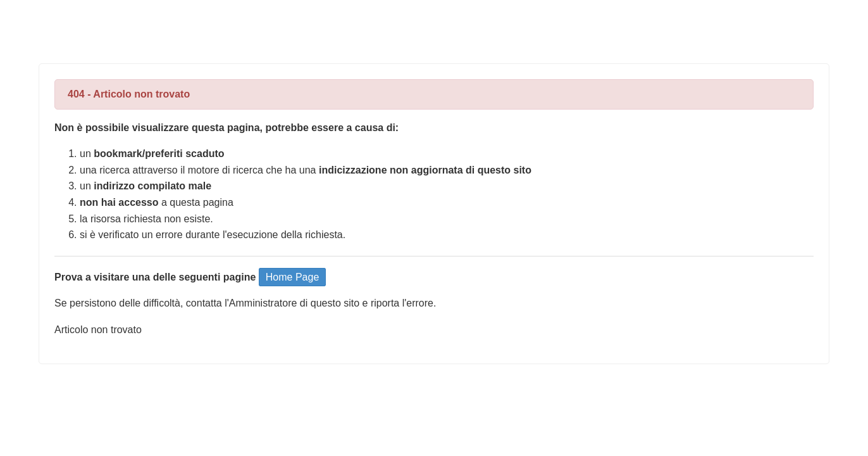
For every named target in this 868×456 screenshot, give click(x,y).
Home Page (293, 277)
